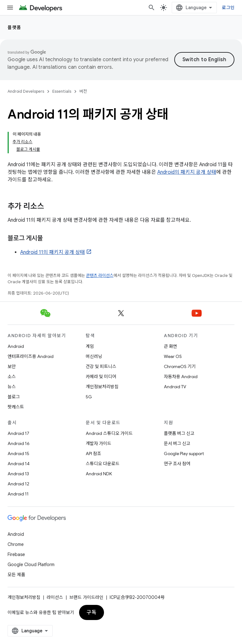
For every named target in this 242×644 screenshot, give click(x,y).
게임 (90, 346)
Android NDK (99, 474)
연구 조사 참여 (177, 464)
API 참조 (93, 454)
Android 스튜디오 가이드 (109, 433)
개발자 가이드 (98, 443)
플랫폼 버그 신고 (179, 433)
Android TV (175, 387)
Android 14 (19, 464)
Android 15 (18, 454)
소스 (12, 377)
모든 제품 (16, 575)
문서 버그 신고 (177, 443)
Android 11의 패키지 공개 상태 (52, 252)
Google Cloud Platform (31, 565)
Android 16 (19, 443)
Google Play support (184, 454)
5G (89, 397)
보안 (12, 366)
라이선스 (55, 597)
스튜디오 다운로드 (103, 464)
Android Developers (26, 91)
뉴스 (12, 387)
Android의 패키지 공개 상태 (187, 172)
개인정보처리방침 (102, 387)
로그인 (228, 8)
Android (16, 346)
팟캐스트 (16, 407)
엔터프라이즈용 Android (31, 356)
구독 (92, 612)
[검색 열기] (152, 8)
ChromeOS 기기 (180, 366)
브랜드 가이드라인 (86, 597)
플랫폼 (14, 27)
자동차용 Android (181, 377)
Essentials (62, 91)
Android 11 (18, 494)
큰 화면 (170, 346)
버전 (83, 91)
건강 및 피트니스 (101, 366)
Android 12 (18, 484)
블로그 (14, 397)
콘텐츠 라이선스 (100, 275)
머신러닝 (94, 356)
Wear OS (173, 356)
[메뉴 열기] (10, 8)
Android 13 (18, 474)
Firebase (16, 554)
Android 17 (18, 433)
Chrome (16, 544)
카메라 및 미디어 (101, 377)
